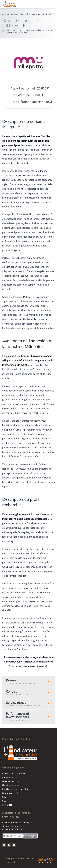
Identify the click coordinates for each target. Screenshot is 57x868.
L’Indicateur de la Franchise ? (16, 773)
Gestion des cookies (12, 793)
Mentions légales (10, 785)
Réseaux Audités (10, 777)
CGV (4, 797)
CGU (4, 801)
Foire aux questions (11, 781)
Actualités (7, 805)
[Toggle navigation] (53, 4)
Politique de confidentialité (15, 789)
